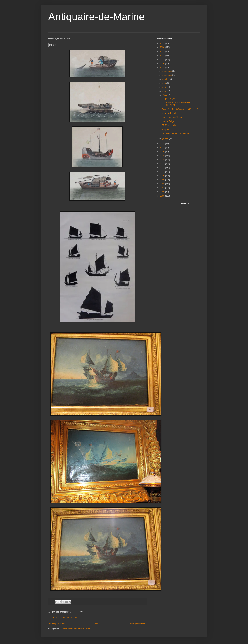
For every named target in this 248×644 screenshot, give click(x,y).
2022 (163, 55)
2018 (163, 144)
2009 (163, 180)
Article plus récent (57, 624)
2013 (163, 164)
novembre (167, 75)
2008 (163, 184)
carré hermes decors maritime (176, 133)
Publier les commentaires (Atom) (76, 629)
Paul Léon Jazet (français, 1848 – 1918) (180, 109)
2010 (163, 176)
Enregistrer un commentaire (65, 618)
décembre (167, 71)
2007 (163, 188)
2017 (163, 147)
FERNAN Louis (169, 125)
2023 (163, 51)
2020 (163, 64)
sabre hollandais (169, 113)
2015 (163, 156)
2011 (163, 172)
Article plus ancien (137, 624)
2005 (163, 196)
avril (165, 87)
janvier (166, 138)
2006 (163, 192)
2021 (163, 60)
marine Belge (168, 121)
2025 (163, 43)
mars (165, 91)
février (166, 95)
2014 (163, 160)
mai (164, 83)
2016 (163, 152)
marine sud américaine (172, 117)
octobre (166, 79)
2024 (163, 47)
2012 (163, 168)
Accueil (97, 624)
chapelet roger (169, 99)
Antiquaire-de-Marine (96, 17)
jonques (166, 129)
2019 (163, 67)
